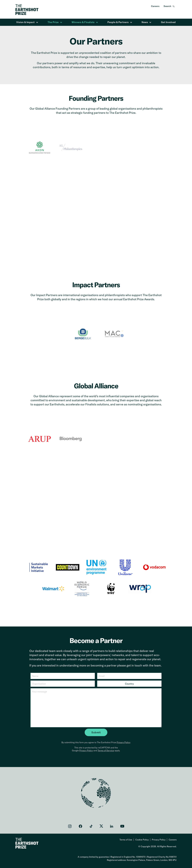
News (146, 22)
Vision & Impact (27, 22)
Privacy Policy (123, 742)
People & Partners (120, 22)
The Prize (55, 22)
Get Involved (168, 22)
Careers (155, 6)
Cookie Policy (142, 840)
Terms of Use (126, 840)
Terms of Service (106, 751)
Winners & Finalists (85, 22)
